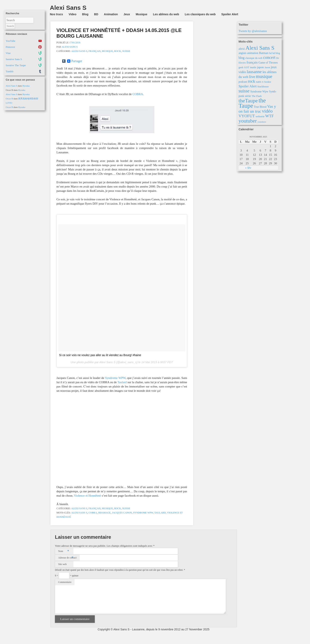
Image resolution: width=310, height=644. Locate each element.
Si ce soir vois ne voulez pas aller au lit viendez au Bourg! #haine (100, 355)
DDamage (104, 513)
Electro (242, 63)
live (252, 77)
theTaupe (248, 101)
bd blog (276, 53)
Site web (62, 564)
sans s (260, 82)
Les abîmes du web (166, 14)
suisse (244, 91)
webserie (260, 116)
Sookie (267, 82)
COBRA (138, 94)
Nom (64, 551)
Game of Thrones (268, 63)
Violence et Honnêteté (87, 496)
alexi (242, 49)
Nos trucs (56, 14)
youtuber (248, 121)
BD (96, 14)
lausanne (254, 72)
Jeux (127, 14)
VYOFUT (247, 116)
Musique (141, 14)
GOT (247, 67)
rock (251, 81)
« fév (248, 168)
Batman (264, 53)
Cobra (93, 513)
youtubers (262, 122)
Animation (111, 14)
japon (260, 67)
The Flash (257, 96)
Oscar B (9, 99)
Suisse (126, 51)
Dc (278, 58)
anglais (243, 53)
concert (269, 57)
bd (270, 53)
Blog (85, 14)
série (248, 96)
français (252, 62)
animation (253, 53)
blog (242, 58)
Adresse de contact (67, 558)
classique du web (254, 58)
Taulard (122, 382)
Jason (267, 67)
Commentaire (65, 582)
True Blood (260, 107)
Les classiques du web (200, 14)
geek (241, 67)
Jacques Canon (122, 513)
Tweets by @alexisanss (253, 31)
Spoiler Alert (230, 14)
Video (73, 14)
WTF (270, 116)
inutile (253, 67)
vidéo (267, 111)
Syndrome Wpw (143, 513)
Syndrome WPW (115, 378)
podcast (243, 82)
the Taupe (252, 103)
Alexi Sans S (11, 86)
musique (264, 76)
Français (94, 51)
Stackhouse (263, 87)
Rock (117, 51)
